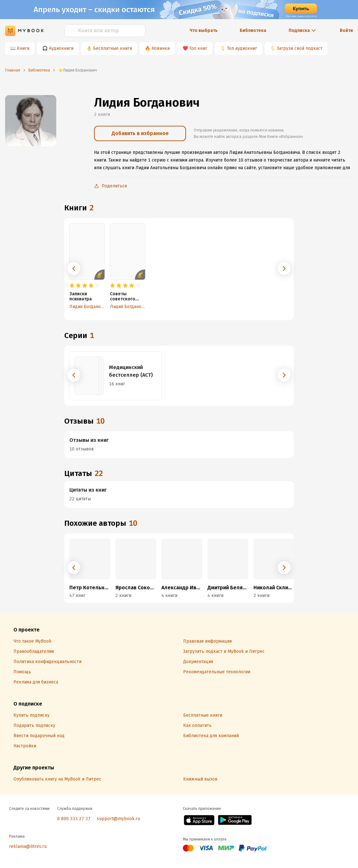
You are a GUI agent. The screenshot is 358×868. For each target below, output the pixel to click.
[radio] (72, 286)
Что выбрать (204, 30)
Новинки (161, 48)
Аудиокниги (61, 48)
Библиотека (253, 30)
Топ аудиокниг (242, 48)
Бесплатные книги (113, 48)
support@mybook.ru (118, 819)
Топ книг (198, 48)
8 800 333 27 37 (74, 819)
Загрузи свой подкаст (300, 48)
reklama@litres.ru (28, 846)
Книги (23, 48)
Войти (346, 30)
